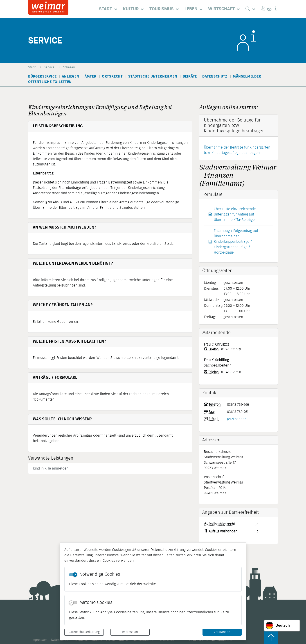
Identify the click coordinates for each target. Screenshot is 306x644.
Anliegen (69, 67)
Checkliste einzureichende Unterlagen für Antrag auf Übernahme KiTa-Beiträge (232, 214)
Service (49, 67)
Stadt (32, 67)
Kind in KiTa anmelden (51, 468)
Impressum (130, 632)
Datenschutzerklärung (84, 632)
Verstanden (222, 632)
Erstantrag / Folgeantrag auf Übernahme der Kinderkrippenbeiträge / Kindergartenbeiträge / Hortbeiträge (233, 242)
